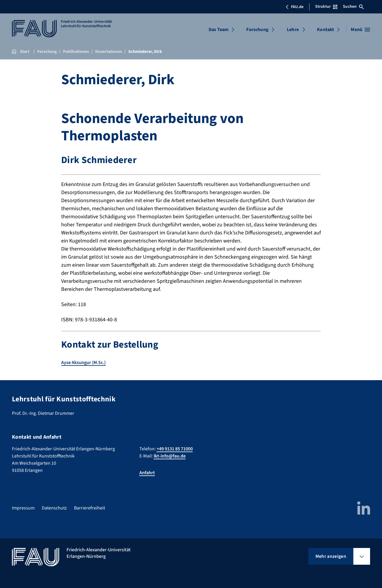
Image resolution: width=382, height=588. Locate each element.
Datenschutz (54, 508)
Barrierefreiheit (90, 508)
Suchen (353, 7)
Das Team (219, 30)
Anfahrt (147, 473)
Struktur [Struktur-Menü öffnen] (326, 7)
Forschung (257, 30)
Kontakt (325, 30)
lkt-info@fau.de (170, 456)
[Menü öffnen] (360, 30)
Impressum (23, 508)
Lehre (293, 30)
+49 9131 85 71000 (175, 449)
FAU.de (295, 7)
